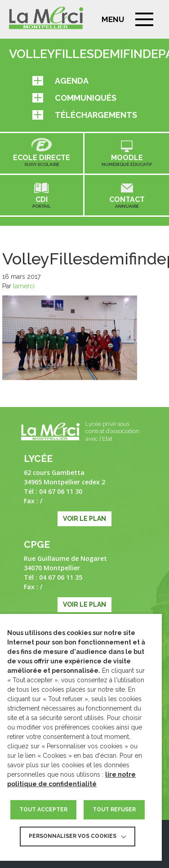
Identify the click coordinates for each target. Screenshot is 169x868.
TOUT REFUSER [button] (114, 810)
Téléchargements (85, 115)
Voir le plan (84, 519)
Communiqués (74, 98)
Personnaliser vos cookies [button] (73, 836)
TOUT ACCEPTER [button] (43, 810)
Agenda (60, 81)
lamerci (24, 286)
